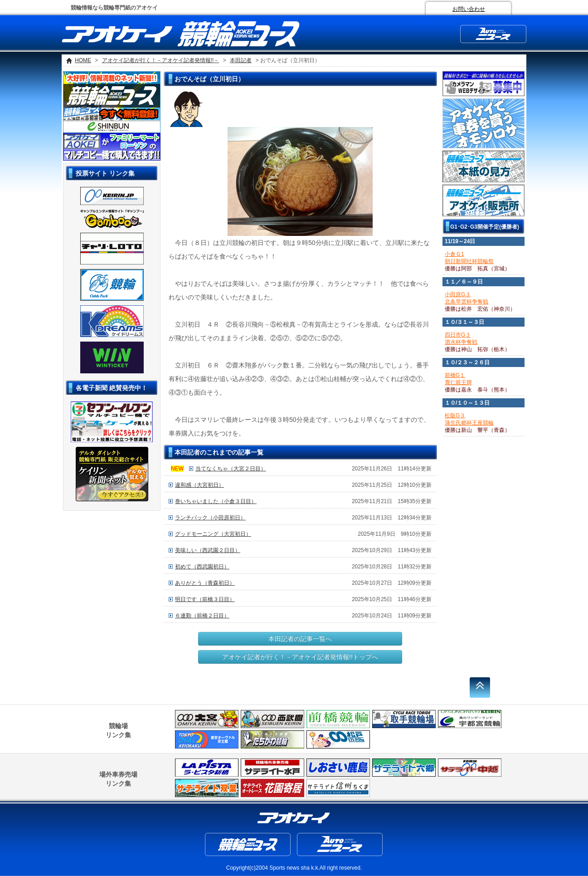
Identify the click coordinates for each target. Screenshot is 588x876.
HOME (83, 60)
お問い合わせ (469, 9)
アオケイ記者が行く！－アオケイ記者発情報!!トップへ (300, 657)
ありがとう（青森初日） (205, 583)
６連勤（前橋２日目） (202, 616)
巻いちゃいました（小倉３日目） (216, 501)
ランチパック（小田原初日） (210, 518)
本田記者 (241, 60)
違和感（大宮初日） (199, 485)
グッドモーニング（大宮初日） (213, 534)
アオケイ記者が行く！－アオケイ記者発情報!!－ (161, 60)
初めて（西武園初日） (202, 567)
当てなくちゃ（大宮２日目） (231, 469)
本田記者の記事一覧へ (300, 639)
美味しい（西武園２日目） (208, 550)
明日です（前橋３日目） (205, 599)
